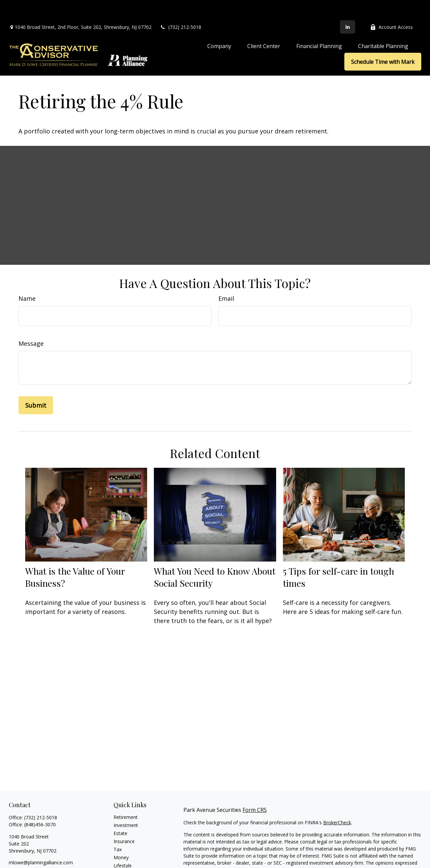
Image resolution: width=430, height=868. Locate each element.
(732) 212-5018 (181, 7)
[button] (219, 26)
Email (226, 278)
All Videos (124, 861)
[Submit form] (36, 385)
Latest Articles (129, 853)
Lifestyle (123, 845)
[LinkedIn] (348, 7)
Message (31, 323)
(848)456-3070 (40, 804)
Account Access (392, 7)
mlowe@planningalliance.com (41, 842)
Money (121, 837)
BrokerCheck (337, 802)
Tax (118, 829)
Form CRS (255, 790)
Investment (126, 805)
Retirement (126, 797)
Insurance (124, 821)
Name (27, 278)
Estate (120, 813)
